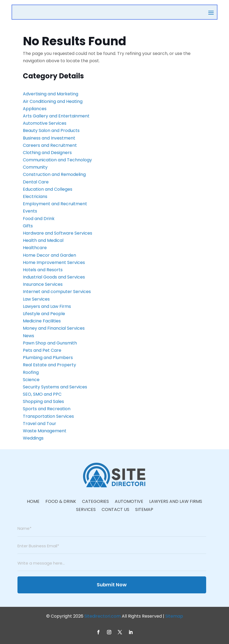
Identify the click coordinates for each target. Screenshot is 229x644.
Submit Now (112, 585)
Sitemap (144, 510)
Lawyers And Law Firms (176, 502)
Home (33, 502)
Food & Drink (61, 502)
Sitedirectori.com (103, 616)
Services (86, 510)
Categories (95, 502)
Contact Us (115, 510)
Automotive (129, 502)
